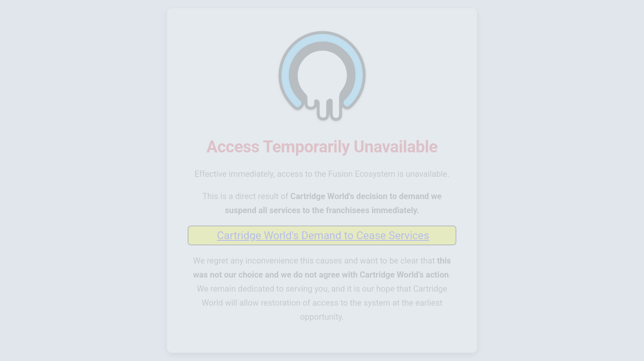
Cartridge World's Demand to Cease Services (323, 235)
